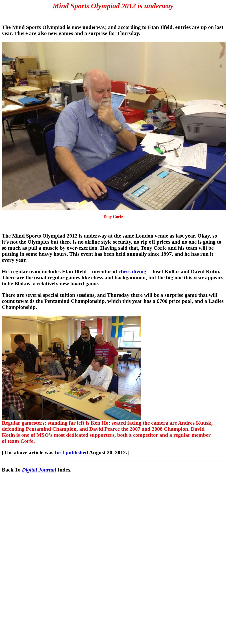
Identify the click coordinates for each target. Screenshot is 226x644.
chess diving (132, 271)
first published (71, 452)
